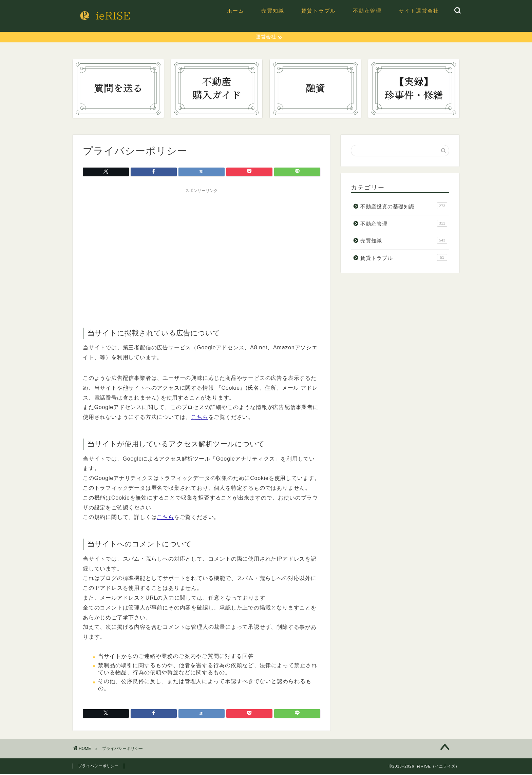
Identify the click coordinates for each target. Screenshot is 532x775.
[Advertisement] (202, 245)
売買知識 (273, 11)
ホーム (236, 11)
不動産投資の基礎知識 (404, 207)
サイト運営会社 (419, 11)
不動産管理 (367, 11)
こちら (199, 418)
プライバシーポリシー (98, 767)
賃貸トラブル (319, 11)
